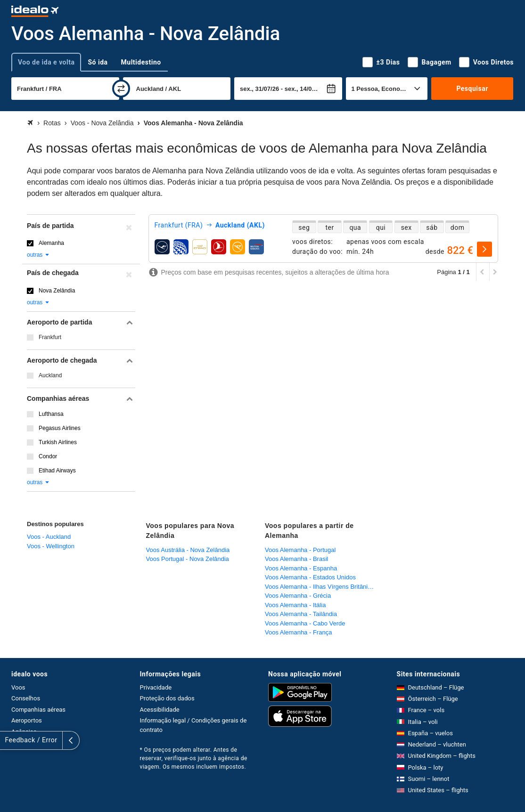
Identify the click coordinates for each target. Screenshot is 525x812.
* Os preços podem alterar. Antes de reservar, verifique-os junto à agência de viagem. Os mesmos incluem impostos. (194, 758)
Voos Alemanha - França (298, 632)
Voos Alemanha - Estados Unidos (310, 577)
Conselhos (26, 698)
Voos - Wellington (51, 546)
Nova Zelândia (57, 291)
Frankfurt (50, 337)
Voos (18, 687)
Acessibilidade (160, 710)
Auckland (50, 375)
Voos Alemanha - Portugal (300, 550)
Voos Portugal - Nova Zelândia (188, 559)
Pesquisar (472, 89)
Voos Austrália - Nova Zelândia (188, 550)
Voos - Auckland (49, 537)
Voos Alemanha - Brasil (296, 559)
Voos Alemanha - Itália (295, 605)
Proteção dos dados (167, 698)
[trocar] (121, 89)
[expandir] (8, 740)
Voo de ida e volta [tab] (46, 62)
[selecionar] (484, 249)
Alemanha (51, 243)
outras (38, 255)
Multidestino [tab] (141, 62)
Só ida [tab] (98, 62)
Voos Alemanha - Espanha (301, 568)
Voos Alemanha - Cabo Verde (305, 623)
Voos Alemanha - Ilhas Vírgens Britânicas (321, 587)
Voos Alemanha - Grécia (298, 596)
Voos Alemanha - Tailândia (301, 614)
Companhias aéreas (38, 710)
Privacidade (156, 687)
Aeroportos (27, 720)
